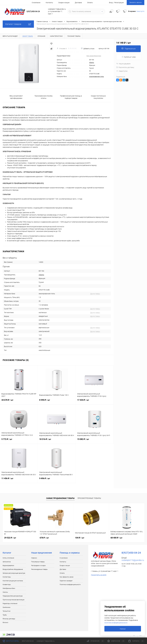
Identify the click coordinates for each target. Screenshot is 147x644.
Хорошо (123, 629)
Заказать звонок (136, 2)
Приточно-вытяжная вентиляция (13, 600)
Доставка (78, 3)
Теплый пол (7, 611)
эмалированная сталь (97, 76)
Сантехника (6, 607)
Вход (111, 3)
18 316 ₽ (57, 441)
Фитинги (5, 622)
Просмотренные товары (89, 498)
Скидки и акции (64, 3)
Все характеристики (94, 56)
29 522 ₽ (10, 538)
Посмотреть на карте (99, 575)
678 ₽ (44, 538)
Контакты (49, 3)
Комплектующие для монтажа (13, 581)
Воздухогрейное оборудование (13, 569)
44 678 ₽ (19, 401)
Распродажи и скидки (38, 566)
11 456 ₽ (19, 480)
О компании (36, 3)
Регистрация (119, 3)
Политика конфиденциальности (70, 585)
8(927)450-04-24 (28, 641)
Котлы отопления (8, 558)
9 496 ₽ (57, 480)
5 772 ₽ (19, 441)
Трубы (5, 615)
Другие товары (95, 294)
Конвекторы (7, 585)
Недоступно (122, 71)
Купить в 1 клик (129, 57)
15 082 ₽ (95, 441)
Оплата (90, 3)
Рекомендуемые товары (39, 569)
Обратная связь (11, 641)
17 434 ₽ (95, 401)
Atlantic (92, 63)
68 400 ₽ (116, 538)
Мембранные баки (9, 588)
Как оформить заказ (67, 577)
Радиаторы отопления (10, 603)
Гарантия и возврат (66, 581)
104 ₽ (80, 538)
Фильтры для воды (9, 619)
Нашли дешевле (123, 64)
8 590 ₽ (57, 401)
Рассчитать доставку (125, 67)
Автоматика (7, 562)
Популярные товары (38, 562)
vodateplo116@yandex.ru (133, 560)
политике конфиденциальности (116, 623)
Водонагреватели (8, 566)
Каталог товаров (18, 24)
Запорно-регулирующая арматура (14, 573)
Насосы (5, 592)
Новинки (34, 558)
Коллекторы (7, 577)
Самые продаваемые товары (60, 498)
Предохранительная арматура (13, 596)
